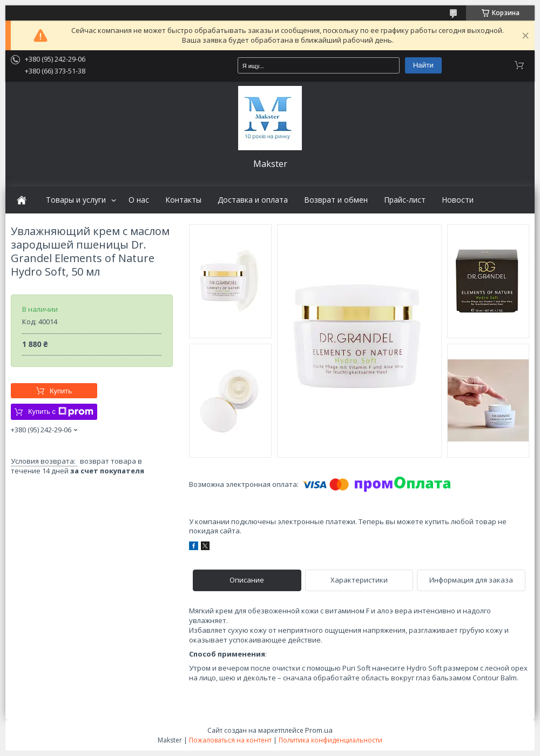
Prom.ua (319, 730)
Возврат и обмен (336, 200)
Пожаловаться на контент (230, 740)
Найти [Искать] (423, 65)
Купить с (61, 412)
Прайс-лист (405, 200)
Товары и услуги (76, 200)
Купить (61, 391)
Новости (458, 200)
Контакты (183, 200)
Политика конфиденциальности (330, 740)
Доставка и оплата (253, 200)
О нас (139, 200)
